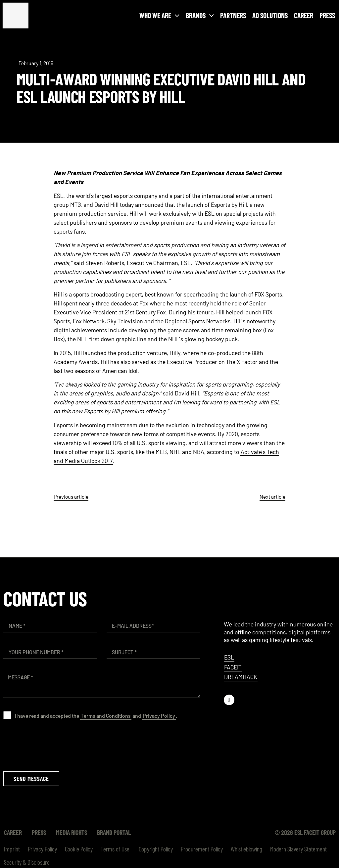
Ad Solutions (270, 15)
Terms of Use (115, 849)
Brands (200, 15)
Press (327, 15)
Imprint (12, 849)
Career (304, 15)
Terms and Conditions (106, 716)
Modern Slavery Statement (298, 849)
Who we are (159, 15)
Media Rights (72, 832)
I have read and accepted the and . (96, 716)
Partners (233, 15)
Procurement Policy (202, 849)
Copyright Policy (155, 849)
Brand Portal (114, 832)
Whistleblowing (246, 849)
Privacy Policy (159, 716)
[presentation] (54, 745)
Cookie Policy (79, 849)
